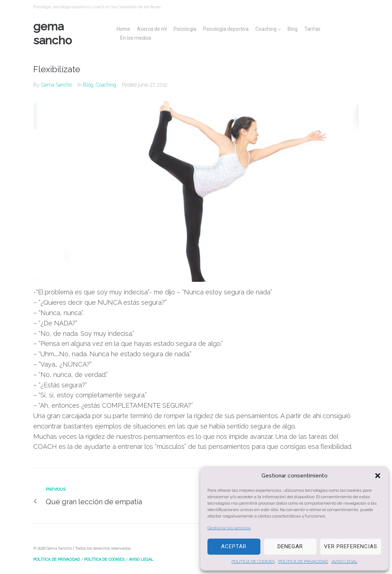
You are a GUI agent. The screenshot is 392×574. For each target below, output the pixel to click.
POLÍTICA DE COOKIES (253, 561)
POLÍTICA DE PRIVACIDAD (303, 561)
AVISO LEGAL (345, 561)
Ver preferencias (351, 546)
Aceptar (234, 546)
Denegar (290, 546)
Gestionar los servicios (229, 528)
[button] (378, 476)
